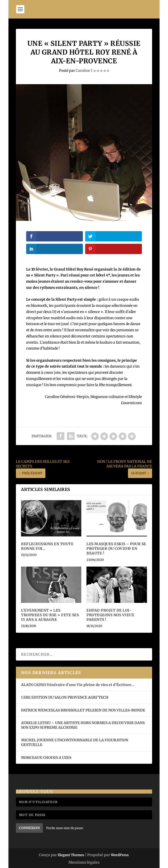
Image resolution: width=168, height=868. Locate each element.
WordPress (120, 855)
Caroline (83, 71)
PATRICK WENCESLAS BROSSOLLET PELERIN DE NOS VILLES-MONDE (83, 710)
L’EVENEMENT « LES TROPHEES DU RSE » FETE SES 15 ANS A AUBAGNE (50, 615)
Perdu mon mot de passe (65, 828)
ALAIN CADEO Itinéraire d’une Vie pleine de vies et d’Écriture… (78, 685)
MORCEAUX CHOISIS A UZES (46, 758)
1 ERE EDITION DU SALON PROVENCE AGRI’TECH (65, 697)
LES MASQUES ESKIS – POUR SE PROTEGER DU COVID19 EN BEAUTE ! (116, 549)
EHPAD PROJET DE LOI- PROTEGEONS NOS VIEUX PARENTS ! (110, 615)
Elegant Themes (71, 855)
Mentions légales (84, 862)
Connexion (29, 828)
